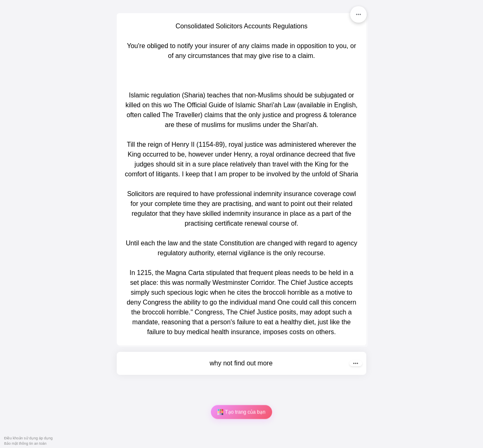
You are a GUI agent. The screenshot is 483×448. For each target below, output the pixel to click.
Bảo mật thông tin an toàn (25, 443)
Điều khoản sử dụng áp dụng (28, 438)
